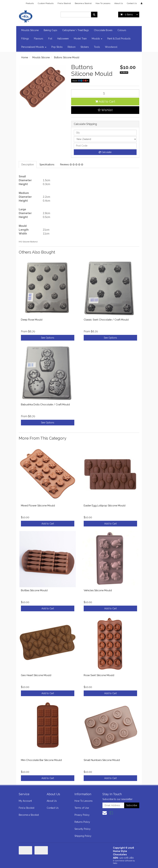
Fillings (25, 39)
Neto (115, 863)
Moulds (97, 39)
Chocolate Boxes (103, 30)
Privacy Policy (82, 815)
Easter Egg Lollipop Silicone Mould (105, 506)
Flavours (39, 39)
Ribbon (72, 47)
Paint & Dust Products (119, 39)
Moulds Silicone (30, 30)
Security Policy (83, 829)
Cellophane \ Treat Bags (76, 30)
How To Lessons (103, 3)
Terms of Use (82, 808)
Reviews (72, 165)
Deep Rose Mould (32, 320)
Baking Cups (50, 30)
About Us (119, 3)
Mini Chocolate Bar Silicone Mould (41, 760)
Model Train (80, 39)
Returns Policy (82, 822)
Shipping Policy (83, 836)
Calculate (105, 152)
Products (30, 3)
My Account (25, 801)
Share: (80, 81)
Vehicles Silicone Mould (98, 590)
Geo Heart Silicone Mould (36, 675)
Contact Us (132, 3)
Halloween (63, 39)
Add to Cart (105, 101)
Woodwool (111, 47)
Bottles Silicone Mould (34, 590)
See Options (48, 338)
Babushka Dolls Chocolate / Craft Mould (45, 405)
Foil (50, 39)
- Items (127, 15)
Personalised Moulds (34, 47)
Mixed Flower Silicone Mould (38, 506)
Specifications (47, 165)
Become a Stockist (83, 3)
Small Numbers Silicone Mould (102, 760)
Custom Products (46, 3)
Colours (122, 30)
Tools (97, 47)
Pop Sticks (57, 47)
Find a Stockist (64, 3)
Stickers (85, 47)
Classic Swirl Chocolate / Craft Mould (106, 320)
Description (28, 165)
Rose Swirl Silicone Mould (99, 675)
